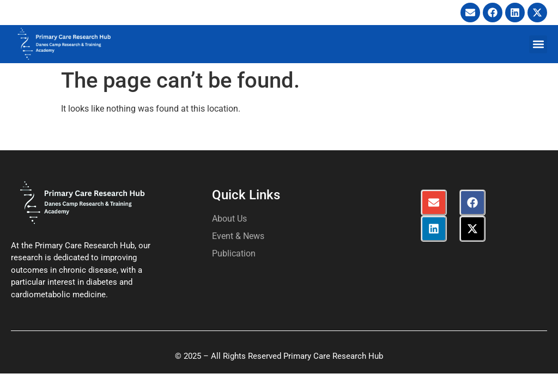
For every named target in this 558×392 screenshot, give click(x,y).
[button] (538, 44)
